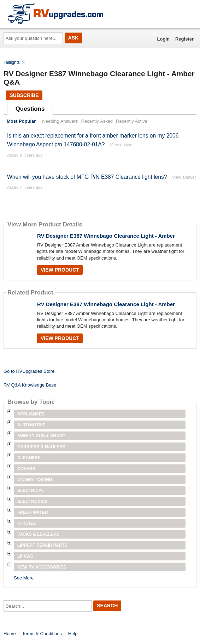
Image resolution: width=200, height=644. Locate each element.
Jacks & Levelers (38, 534)
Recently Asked (97, 121)
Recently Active (132, 121)
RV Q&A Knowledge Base (30, 385)
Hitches (27, 523)
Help (73, 634)
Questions (30, 109)
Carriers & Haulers (41, 447)
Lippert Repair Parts (42, 545)
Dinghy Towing (35, 480)
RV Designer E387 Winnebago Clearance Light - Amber (106, 236)
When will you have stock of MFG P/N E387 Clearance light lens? (87, 177)
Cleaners (29, 458)
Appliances (31, 414)
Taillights (12, 62)
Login (163, 39)
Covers (26, 469)
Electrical (31, 491)
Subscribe (24, 95)
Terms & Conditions (42, 634)
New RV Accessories (42, 567)
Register (184, 39)
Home (10, 634)
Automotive (31, 425)
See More (24, 578)
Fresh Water (33, 512)
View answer (122, 145)
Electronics (33, 502)
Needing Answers (60, 121)
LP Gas (25, 556)
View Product (60, 270)
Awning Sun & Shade (41, 436)
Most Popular (21, 121)
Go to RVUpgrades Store (29, 371)
